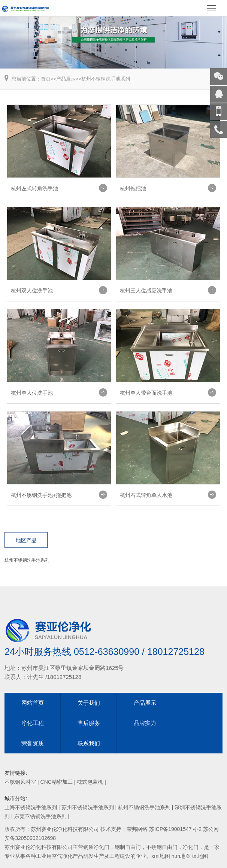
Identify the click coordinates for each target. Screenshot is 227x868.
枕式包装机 (90, 782)
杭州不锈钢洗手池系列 (106, 79)
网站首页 (33, 703)
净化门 (191, 847)
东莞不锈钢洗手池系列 (40, 816)
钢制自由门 (128, 847)
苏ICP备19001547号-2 (175, 829)
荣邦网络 (137, 829)
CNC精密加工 (57, 782)
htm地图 (181, 856)
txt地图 (200, 856)
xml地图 (161, 856)
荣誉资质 (33, 743)
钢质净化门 (96, 847)
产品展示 (66, 79)
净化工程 (33, 723)
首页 (46, 79)
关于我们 (89, 703)
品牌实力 (145, 723)
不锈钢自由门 (162, 847)
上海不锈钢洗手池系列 (31, 807)
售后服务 (89, 723)
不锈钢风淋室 (20, 782)
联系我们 (89, 743)
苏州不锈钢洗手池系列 (88, 807)
